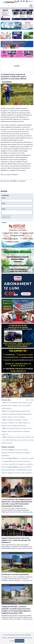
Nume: (3, 198)
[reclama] (17, 20)
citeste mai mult (27, 512)
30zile (32, 400)
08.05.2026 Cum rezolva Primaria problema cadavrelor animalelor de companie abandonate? (16, 453)
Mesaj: (3, 209)
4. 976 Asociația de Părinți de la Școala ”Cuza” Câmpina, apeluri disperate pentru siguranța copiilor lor (17, 431)
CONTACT (30, 1)
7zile (27, 400)
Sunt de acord (19, 641)
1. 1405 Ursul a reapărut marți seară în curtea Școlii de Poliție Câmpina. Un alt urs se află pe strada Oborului (17, 405)
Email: (3, 203)
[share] (1, 191)
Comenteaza (6, 217)
